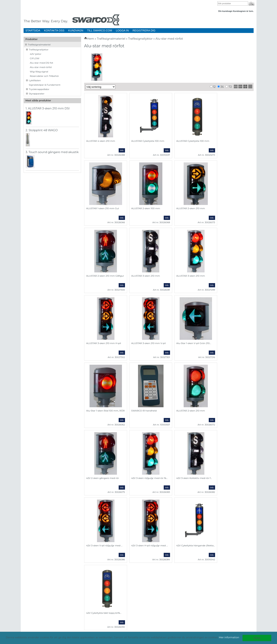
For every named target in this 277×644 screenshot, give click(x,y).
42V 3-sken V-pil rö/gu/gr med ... (104, 545)
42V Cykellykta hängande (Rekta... (196, 545)
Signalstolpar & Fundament (45, 85)
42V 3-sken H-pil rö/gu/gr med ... (150, 545)
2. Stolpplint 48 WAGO (42, 130)
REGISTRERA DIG (144, 30)
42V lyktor (36, 54)
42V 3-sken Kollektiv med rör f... (194, 478)
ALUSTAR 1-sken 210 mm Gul (103, 208)
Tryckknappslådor (39, 89)
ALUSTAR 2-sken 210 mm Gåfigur (105, 276)
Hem (91, 39)
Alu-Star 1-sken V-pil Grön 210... (194, 343)
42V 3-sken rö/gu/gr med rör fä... (150, 478)
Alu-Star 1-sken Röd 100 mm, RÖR (106, 411)
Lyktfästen (35, 80)
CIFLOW (35, 58)
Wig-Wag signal (39, 72)
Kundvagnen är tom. (243, 11)
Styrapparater (37, 94)
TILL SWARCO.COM (99, 30)
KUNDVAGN (76, 30)
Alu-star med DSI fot (42, 63)
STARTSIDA (33, 30)
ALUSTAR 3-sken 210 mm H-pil (104, 343)
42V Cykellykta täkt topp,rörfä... (104, 613)
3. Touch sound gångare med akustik (52, 152)
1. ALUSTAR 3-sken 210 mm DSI (48, 108)
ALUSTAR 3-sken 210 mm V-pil (149, 343)
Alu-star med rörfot (41, 67)
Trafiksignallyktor (39, 50)
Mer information (229, 637)
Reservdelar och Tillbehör (44, 76)
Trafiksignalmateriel (39, 45)
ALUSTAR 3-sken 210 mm (191, 276)
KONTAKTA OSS (54, 30)
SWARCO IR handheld (144, 411)
